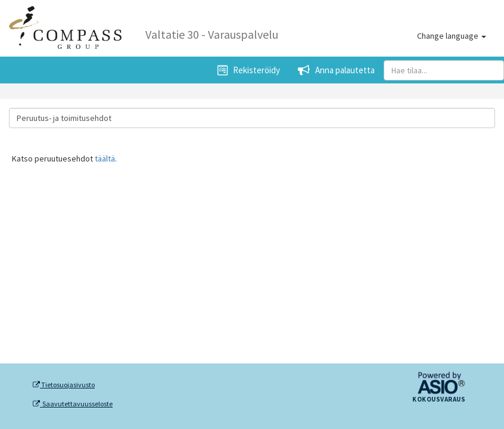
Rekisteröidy (249, 70)
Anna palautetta (336, 70)
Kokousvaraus (439, 400)
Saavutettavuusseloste (73, 404)
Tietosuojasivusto (64, 385)
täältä (105, 158)
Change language (452, 36)
